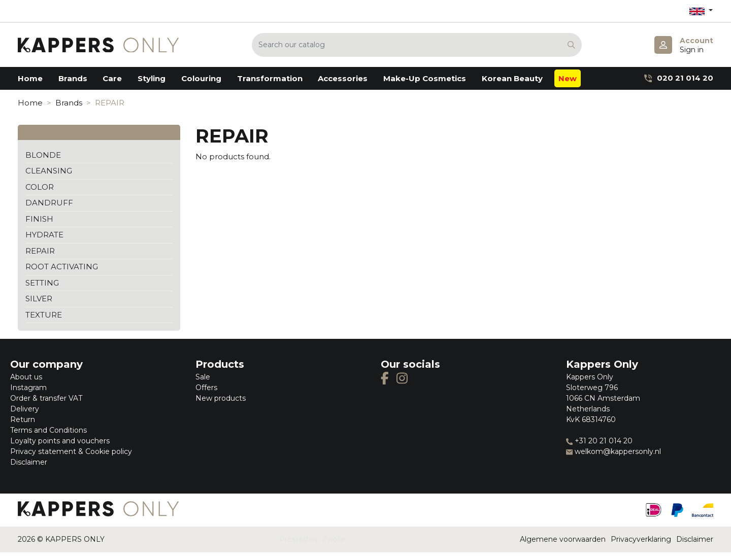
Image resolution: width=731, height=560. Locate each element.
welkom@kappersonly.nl (613, 451)
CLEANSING (49, 171)
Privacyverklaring (641, 539)
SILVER (39, 299)
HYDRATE (44, 235)
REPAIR (40, 251)
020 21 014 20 (679, 78)
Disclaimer (29, 462)
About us (26, 377)
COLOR (40, 187)
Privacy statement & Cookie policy (71, 451)
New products (221, 398)
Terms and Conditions (48, 430)
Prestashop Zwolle (312, 539)
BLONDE (43, 155)
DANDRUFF (49, 203)
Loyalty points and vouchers (60, 441)
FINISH (39, 219)
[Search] (417, 45)
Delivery (25, 409)
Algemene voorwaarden (563, 539)
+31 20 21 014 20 (599, 441)
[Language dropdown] (701, 11)
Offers (206, 388)
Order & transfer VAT (46, 398)
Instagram (28, 388)
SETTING (42, 283)
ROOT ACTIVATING (62, 267)
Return (23, 419)
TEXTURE (44, 315)
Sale (203, 377)
